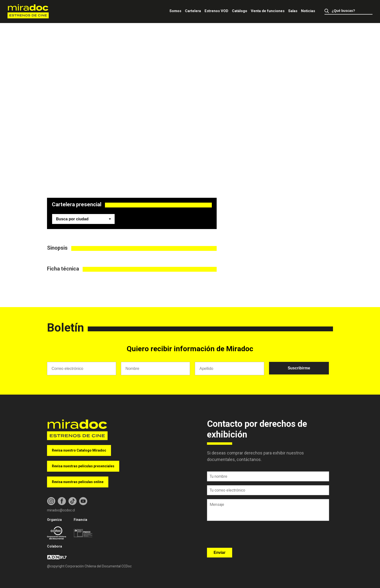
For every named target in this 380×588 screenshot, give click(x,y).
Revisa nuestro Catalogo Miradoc (79, 450)
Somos (175, 11)
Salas (293, 11)
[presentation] (244, 536)
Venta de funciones (268, 11)
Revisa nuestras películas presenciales (83, 466)
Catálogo (240, 11)
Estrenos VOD (216, 11)
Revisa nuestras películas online (78, 482)
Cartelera (193, 11)
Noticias (308, 11)
